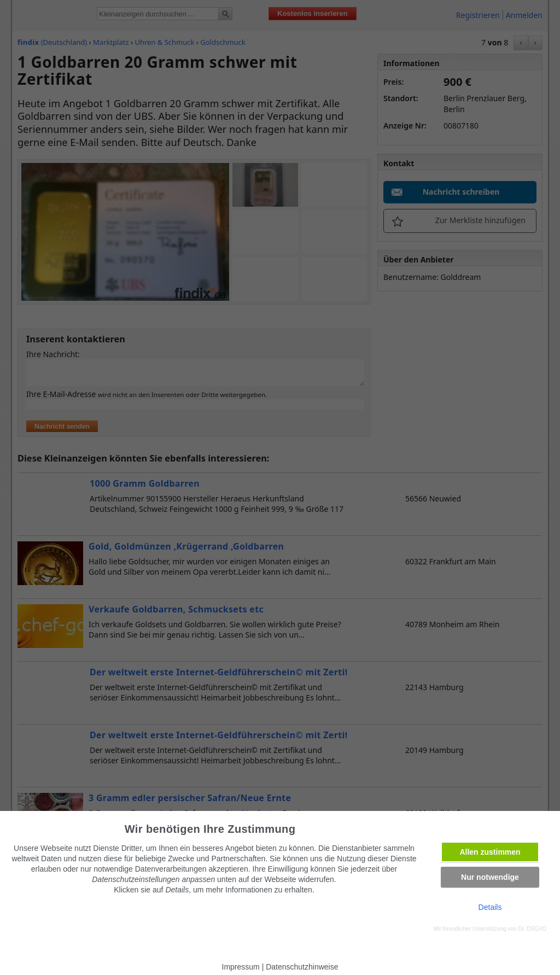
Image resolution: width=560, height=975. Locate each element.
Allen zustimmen (490, 852)
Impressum (241, 967)
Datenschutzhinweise (302, 967)
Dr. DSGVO (533, 929)
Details (490, 907)
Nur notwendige (490, 877)
